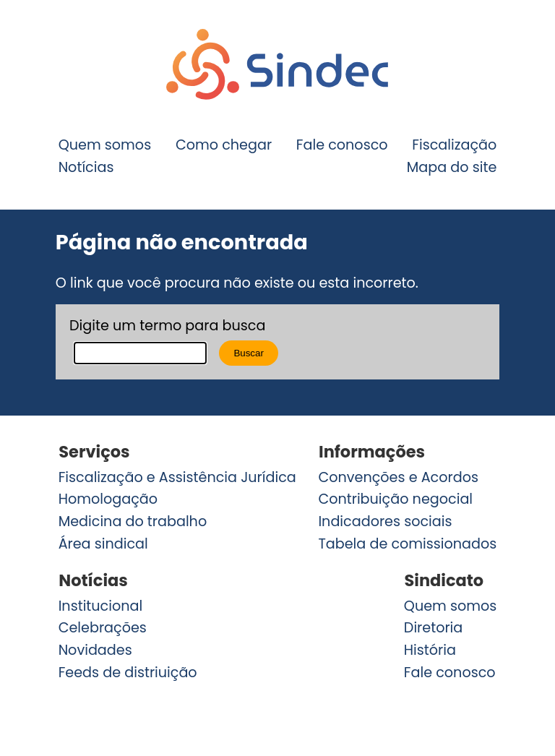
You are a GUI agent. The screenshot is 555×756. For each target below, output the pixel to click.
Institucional (101, 605)
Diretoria (433, 628)
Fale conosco (342, 145)
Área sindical (103, 544)
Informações (372, 452)
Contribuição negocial (395, 499)
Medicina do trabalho (133, 521)
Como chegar (224, 145)
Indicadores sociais (385, 521)
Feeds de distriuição (128, 673)
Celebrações (103, 628)
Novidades (95, 650)
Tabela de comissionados (407, 544)
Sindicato (444, 581)
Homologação (108, 499)
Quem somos (105, 145)
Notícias (86, 167)
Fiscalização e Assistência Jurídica (177, 477)
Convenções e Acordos (398, 477)
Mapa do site (452, 167)
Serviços (94, 452)
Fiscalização (454, 145)
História (430, 650)
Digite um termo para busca (167, 326)
